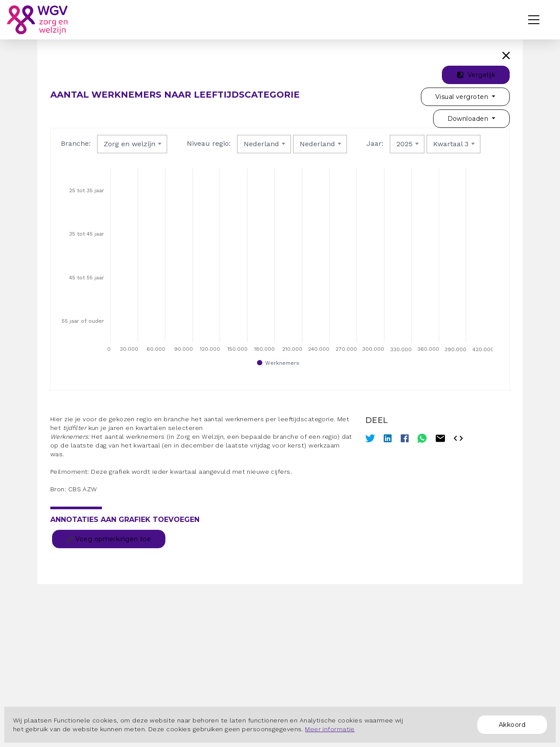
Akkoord (512, 725)
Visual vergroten (463, 97)
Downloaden (469, 119)
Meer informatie (330, 729)
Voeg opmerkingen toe (109, 539)
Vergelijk (476, 75)
